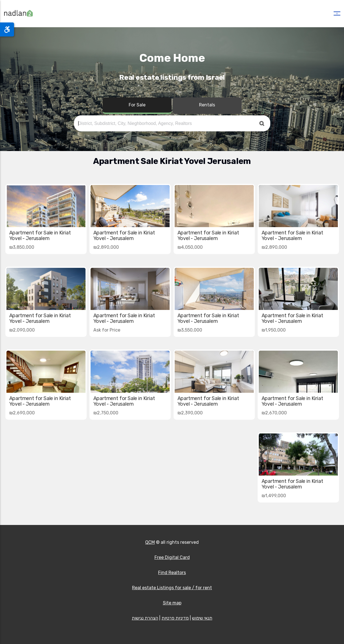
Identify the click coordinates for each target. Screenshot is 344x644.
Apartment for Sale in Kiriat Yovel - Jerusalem (292, 236)
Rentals (207, 105)
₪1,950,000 (274, 330)
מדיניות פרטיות (175, 618)
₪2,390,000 (190, 413)
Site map (172, 603)
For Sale (137, 105)
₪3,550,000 (190, 330)
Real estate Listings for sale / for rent (172, 588)
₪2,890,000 (274, 247)
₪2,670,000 (274, 413)
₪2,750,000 (106, 413)
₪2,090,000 (22, 330)
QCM (150, 542)
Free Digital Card (172, 557)
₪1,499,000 (274, 496)
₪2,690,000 (22, 413)
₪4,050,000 (190, 247)
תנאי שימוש (202, 618)
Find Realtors (172, 573)
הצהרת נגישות (145, 618)
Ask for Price (107, 330)
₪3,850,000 (22, 247)
